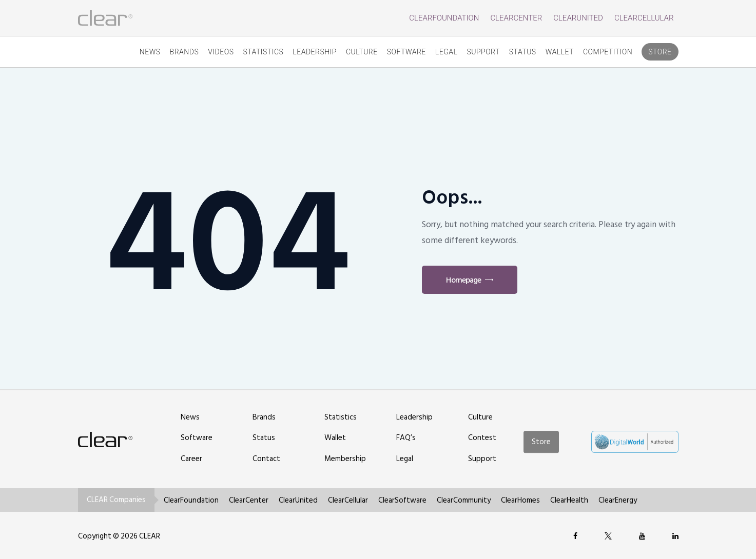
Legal (447, 52)
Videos (221, 52)
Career (191, 459)
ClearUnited (578, 18)
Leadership (315, 52)
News (150, 52)
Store (660, 52)
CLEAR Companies (116, 500)
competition (608, 52)
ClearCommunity (464, 500)
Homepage (463, 280)
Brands (185, 52)
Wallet (560, 52)
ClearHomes (520, 500)
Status (523, 52)
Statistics (264, 52)
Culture (362, 52)
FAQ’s (406, 438)
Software (406, 52)
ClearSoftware (402, 500)
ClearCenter (516, 18)
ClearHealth (569, 500)
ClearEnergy (618, 500)
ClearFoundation (444, 18)
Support (483, 52)
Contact (266, 459)
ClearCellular (644, 18)
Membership (345, 459)
